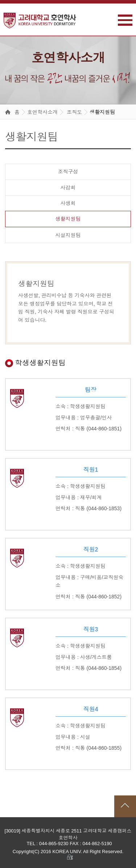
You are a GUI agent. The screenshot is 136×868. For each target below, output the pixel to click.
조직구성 (68, 172)
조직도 (74, 112)
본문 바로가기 (0, 0)
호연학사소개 (42, 112)
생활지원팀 (102, 112)
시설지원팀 (68, 235)
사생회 (68, 203)
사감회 (68, 188)
